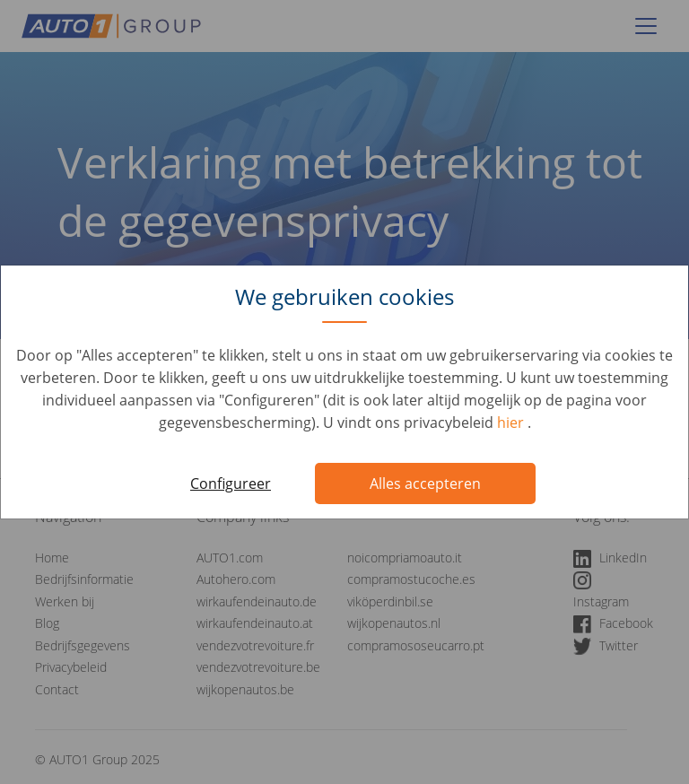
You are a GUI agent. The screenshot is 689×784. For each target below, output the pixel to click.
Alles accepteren (425, 483)
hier (512, 422)
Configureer (231, 483)
